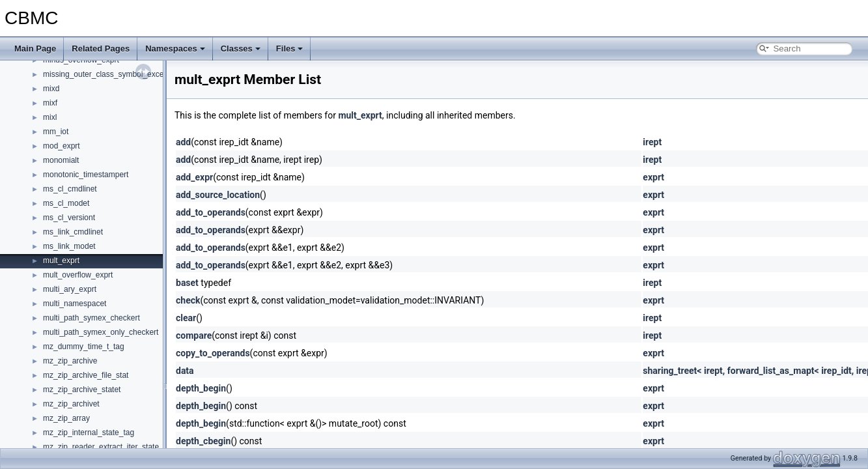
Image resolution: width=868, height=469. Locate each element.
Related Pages (101, 49)
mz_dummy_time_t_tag (84, 347)
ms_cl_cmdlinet (70, 189)
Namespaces (175, 49)
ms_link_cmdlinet (73, 232)
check (188, 300)
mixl (50, 117)
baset (187, 283)
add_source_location (218, 195)
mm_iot (56, 132)
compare (194, 335)
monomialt (61, 160)
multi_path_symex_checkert (91, 318)
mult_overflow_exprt (78, 275)
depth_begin (201, 388)
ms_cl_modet (66, 203)
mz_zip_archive (70, 361)
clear (186, 318)
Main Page (35, 49)
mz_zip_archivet (71, 404)
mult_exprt (61, 261)
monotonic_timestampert (86, 175)
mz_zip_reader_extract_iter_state (101, 447)
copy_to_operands (213, 353)
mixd (51, 89)
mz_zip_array (66, 418)
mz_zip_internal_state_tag (89, 433)
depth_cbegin (203, 441)
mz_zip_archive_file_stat (86, 375)
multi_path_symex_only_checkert (101, 332)
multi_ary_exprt (70, 289)
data (185, 371)
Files (290, 49)
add (183, 142)
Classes (241, 49)
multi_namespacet (75, 304)
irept (652, 142)
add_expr (194, 177)
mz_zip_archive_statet (82, 390)
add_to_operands (211, 212)
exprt (653, 177)
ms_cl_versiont (69, 218)
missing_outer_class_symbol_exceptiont (113, 74)
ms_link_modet (69, 246)
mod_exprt (62, 146)
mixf (50, 103)
